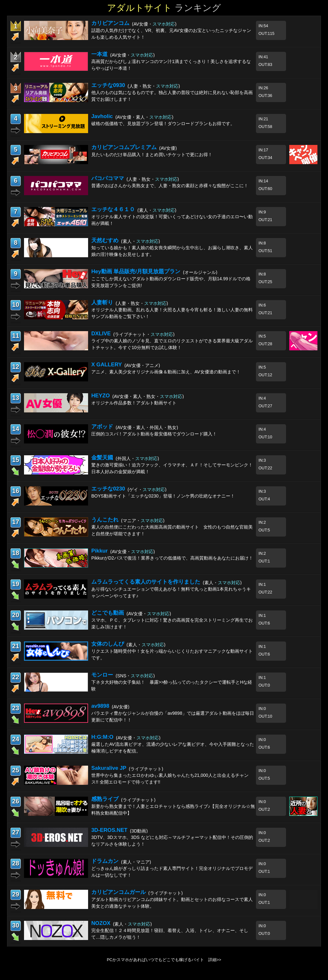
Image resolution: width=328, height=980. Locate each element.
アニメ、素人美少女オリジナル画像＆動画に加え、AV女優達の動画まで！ (166, 372)
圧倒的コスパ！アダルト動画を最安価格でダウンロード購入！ (154, 434)
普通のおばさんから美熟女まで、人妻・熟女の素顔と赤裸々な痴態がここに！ (170, 186)
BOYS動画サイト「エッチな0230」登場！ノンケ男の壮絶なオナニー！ (163, 496)
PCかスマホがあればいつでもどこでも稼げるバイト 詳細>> (164, 960)
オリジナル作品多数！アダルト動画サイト (134, 403)
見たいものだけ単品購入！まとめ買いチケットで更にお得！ (152, 155)
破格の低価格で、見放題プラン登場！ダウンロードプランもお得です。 (163, 123)
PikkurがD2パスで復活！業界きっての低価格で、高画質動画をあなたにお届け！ (172, 558)
